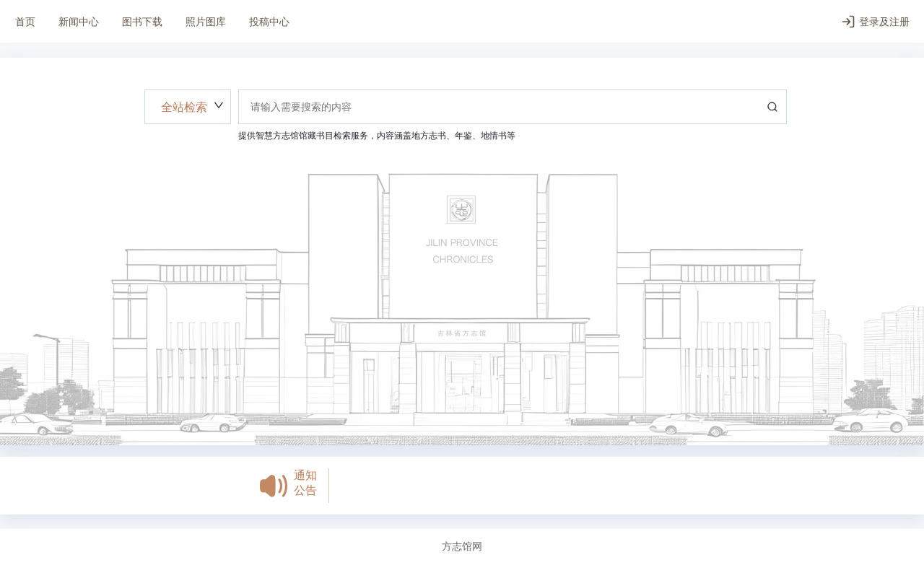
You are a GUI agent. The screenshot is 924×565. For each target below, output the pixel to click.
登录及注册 (875, 22)
